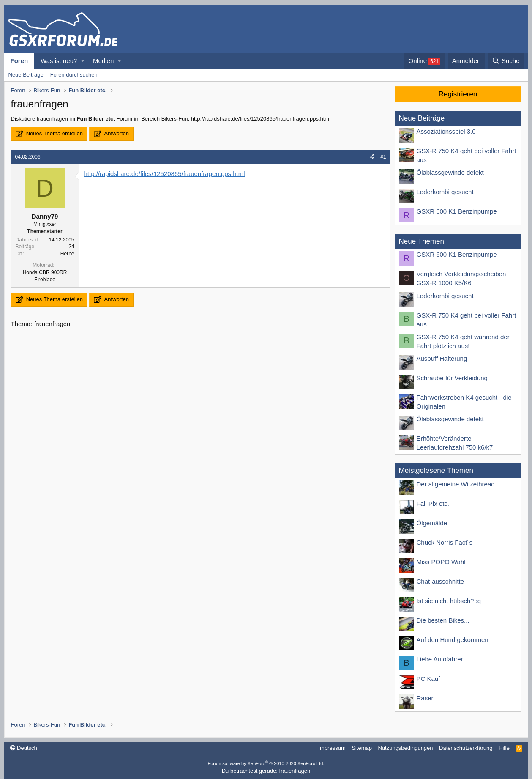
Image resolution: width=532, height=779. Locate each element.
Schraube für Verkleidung (452, 378)
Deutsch (24, 748)
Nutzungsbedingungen (405, 748)
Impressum (332, 748)
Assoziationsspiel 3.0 (446, 131)
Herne (67, 254)
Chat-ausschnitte (441, 581)
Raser (425, 698)
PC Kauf (428, 679)
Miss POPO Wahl (441, 562)
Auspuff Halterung (442, 358)
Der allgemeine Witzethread (456, 484)
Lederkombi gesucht (445, 192)
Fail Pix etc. (433, 503)
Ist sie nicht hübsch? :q (449, 601)
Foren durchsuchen (74, 75)
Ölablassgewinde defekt (450, 172)
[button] (83, 61)
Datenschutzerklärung (466, 748)
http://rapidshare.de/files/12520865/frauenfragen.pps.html (165, 174)
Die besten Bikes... (443, 620)
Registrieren (458, 94)
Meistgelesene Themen (436, 470)
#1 (383, 157)
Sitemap (362, 748)
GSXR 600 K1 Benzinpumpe (457, 211)
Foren (19, 61)
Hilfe (504, 748)
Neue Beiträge (26, 75)
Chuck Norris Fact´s (445, 542)
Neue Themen (422, 241)
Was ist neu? (59, 61)
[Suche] (506, 61)
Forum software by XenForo (266, 763)
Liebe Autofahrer (440, 659)
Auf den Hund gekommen (453, 640)
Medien (103, 61)
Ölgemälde (432, 523)
